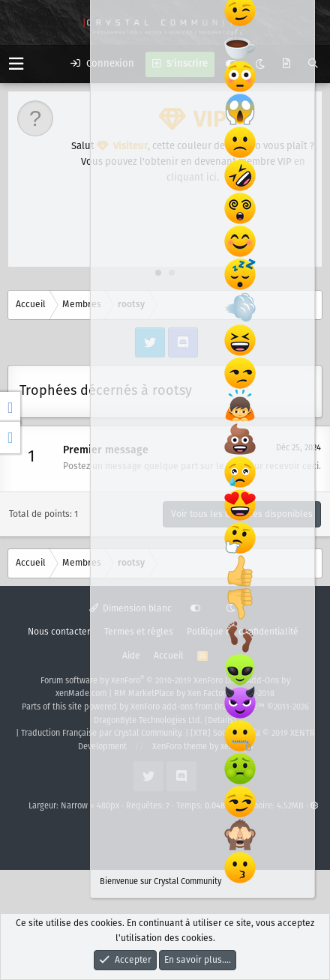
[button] (16, 64)
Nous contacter (59, 632)
